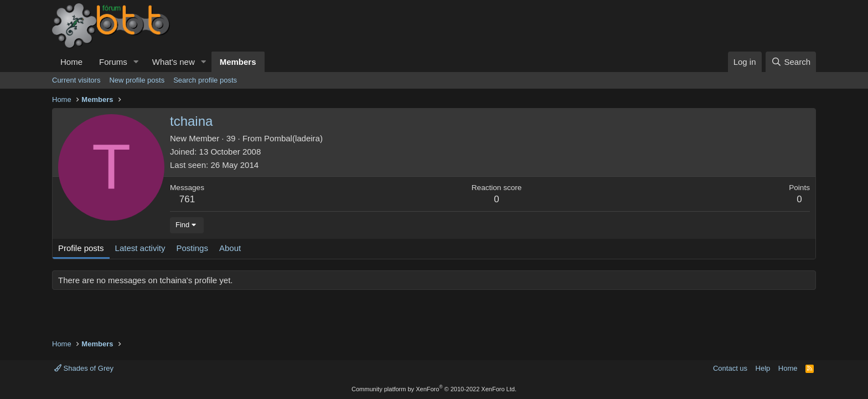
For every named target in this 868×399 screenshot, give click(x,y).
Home (71, 62)
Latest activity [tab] (140, 248)
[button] (136, 62)
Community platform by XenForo (434, 389)
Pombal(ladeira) (293, 138)
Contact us (730, 368)
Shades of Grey (84, 368)
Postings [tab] (192, 248)
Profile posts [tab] (81, 248)
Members (238, 62)
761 (187, 199)
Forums (113, 62)
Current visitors (76, 80)
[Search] (791, 62)
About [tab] (230, 248)
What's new (174, 62)
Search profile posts (205, 80)
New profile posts (137, 80)
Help (763, 368)
